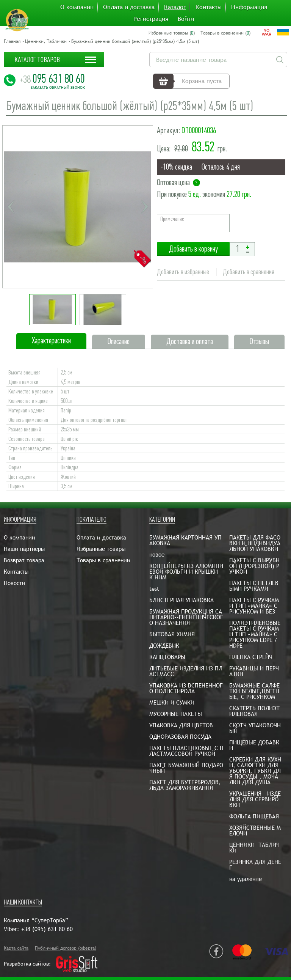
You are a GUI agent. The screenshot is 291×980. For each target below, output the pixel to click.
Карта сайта (16, 948)
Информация (249, 7)
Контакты (209, 7)
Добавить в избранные (183, 272)
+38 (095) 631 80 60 (47, 929)
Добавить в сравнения (249, 272)
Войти (186, 19)
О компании (77, 7)
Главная (12, 41)
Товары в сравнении (103, 560)
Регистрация (151, 19)
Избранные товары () (172, 33)
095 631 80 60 (52, 79)
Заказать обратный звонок (58, 88)
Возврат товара (24, 560)
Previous (11, 207)
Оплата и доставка (129, 7)
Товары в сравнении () (225, 33)
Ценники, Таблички (46, 41)
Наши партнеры (24, 549)
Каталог (175, 7)
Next (144, 207)
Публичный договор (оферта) (66, 948)
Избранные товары (101, 549)
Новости (15, 583)
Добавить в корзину (193, 249)
